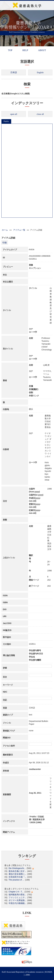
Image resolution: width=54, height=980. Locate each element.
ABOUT (42, 50)
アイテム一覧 (19, 230)
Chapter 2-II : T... (16, 892)
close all (40, 114)
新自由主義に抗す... (17, 871)
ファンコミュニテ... (17, 897)
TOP (10, 50)
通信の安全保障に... (17, 874)
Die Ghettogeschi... (17, 868)
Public (6, 121)
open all (14, 114)
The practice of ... (16, 880)
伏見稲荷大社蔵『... (17, 877)
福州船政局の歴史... (17, 895)
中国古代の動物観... (17, 903)
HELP (25, 50)
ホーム (5, 230)
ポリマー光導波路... (17, 900)
